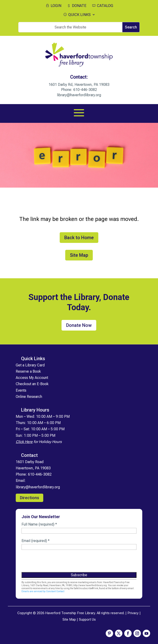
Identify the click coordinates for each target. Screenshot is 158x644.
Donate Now (79, 325)
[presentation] (57, 563)
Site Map (79, 255)
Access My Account (32, 378)
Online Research (29, 397)
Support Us (87, 619)
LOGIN (53, 6)
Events (21, 390)
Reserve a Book (28, 371)
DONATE (76, 6)
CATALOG (102, 6)
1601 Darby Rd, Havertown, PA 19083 (79, 85)
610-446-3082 (85, 90)
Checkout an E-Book (32, 384)
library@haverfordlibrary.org (79, 95)
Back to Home (79, 238)
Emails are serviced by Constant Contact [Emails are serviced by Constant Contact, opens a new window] (43, 591)
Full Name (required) (39, 524)
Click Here (24, 442)
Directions (29, 498)
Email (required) (36, 541)
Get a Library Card (30, 365)
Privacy (133, 613)
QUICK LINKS (77, 15)
